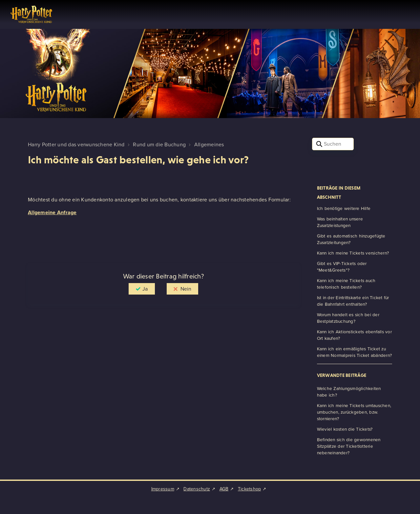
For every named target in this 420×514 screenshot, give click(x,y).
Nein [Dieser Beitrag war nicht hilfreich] (186, 289)
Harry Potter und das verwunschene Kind (76, 144)
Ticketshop (250, 489)
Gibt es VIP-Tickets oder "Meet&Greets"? (342, 267)
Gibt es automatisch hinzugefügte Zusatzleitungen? (351, 239)
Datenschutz (197, 489)
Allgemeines (209, 144)
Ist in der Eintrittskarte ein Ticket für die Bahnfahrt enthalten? (353, 301)
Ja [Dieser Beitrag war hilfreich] (145, 289)
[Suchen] (333, 144)
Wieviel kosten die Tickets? (345, 429)
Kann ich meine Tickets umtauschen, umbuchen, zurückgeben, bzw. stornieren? (354, 412)
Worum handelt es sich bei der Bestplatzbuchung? (348, 318)
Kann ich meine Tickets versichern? (353, 253)
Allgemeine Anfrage (52, 212)
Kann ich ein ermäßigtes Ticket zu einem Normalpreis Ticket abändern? (355, 352)
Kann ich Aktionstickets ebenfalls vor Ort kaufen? (354, 335)
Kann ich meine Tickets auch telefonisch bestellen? (346, 284)
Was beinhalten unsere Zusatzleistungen (340, 222)
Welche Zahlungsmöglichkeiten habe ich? (349, 392)
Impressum (163, 489)
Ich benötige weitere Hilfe (344, 208)
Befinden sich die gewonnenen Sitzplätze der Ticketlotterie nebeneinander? (349, 446)
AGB (224, 489)
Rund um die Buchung (159, 144)
